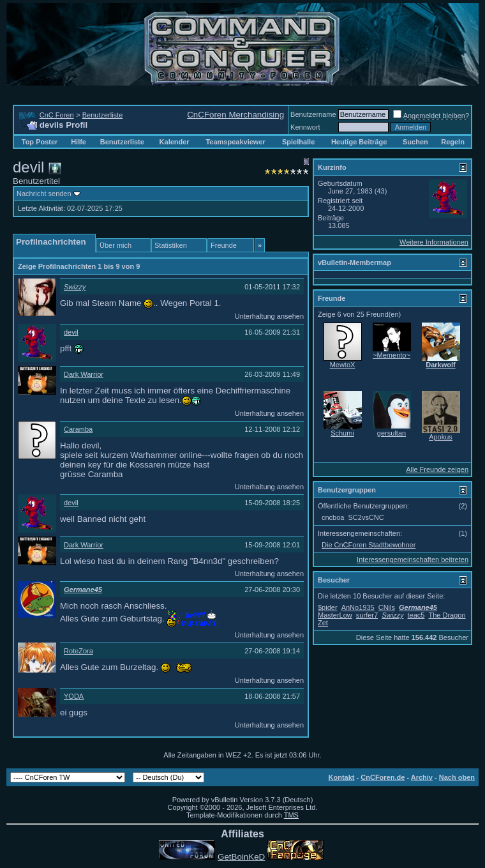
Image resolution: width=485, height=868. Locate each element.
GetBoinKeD (241, 857)
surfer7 (367, 615)
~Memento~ (392, 355)
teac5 (416, 615)
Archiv (422, 777)
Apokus (441, 437)
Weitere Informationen (434, 242)
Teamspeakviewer (235, 142)
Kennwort (305, 127)
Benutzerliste (103, 115)
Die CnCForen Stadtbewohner (369, 545)
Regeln (453, 142)
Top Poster (40, 142)
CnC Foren (57, 115)
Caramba (78, 429)
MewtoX (343, 365)
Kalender (175, 142)
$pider (328, 607)
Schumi (342, 433)
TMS (291, 815)
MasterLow (335, 615)
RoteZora (78, 651)
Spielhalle (298, 142)
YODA (74, 696)
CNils (387, 607)
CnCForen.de (383, 777)
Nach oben (457, 777)
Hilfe (78, 142)
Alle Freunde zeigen (437, 469)
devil (71, 332)
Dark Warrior (84, 374)
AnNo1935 (358, 607)
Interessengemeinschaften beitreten (413, 560)
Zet (323, 623)
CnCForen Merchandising (235, 115)
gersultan (392, 433)
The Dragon (447, 615)
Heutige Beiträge (359, 142)
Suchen (415, 142)
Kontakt (342, 777)
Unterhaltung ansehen (269, 316)
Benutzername (313, 114)
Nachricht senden (44, 194)
